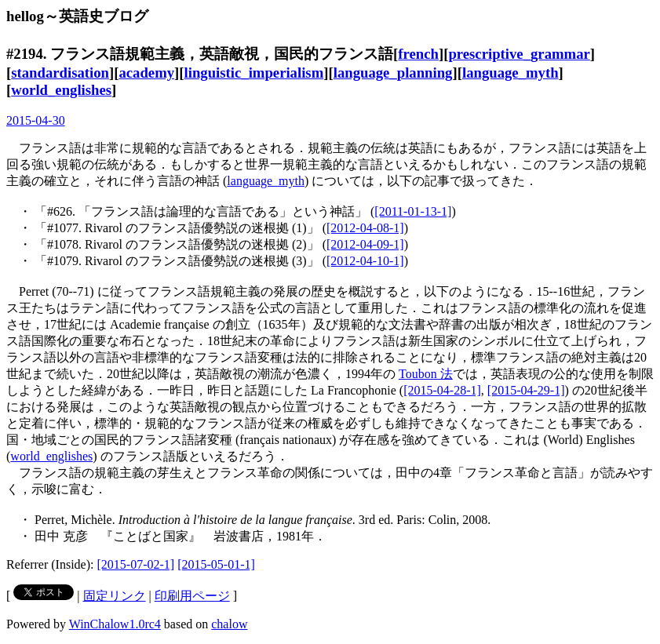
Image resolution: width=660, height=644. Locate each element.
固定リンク (115, 596)
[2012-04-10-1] (365, 261)
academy (146, 73)
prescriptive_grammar (519, 54)
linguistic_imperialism (254, 73)
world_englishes (61, 90)
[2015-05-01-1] (216, 564)
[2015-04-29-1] (526, 390)
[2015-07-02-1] (136, 564)
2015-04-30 (36, 120)
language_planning (393, 73)
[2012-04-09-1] (365, 244)
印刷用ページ (192, 596)
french (418, 54)
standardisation (60, 73)
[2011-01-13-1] (413, 211)
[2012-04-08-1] (365, 228)
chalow (229, 624)
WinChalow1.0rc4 (115, 624)
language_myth (510, 73)
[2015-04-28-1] (442, 390)
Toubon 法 (426, 374)
